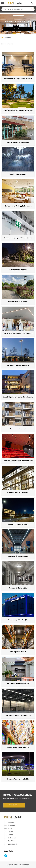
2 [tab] (18, 33)
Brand (10, 829)
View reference (18, 29)
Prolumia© (26, 865)
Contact (11, 832)
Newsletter (11, 841)
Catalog (10, 835)
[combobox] (18, 9)
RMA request (12, 838)
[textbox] (18, 9)
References (11, 822)
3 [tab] (22, 33)
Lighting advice (13, 844)
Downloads (11, 825)
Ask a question (14, 805)
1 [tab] (14, 33)
